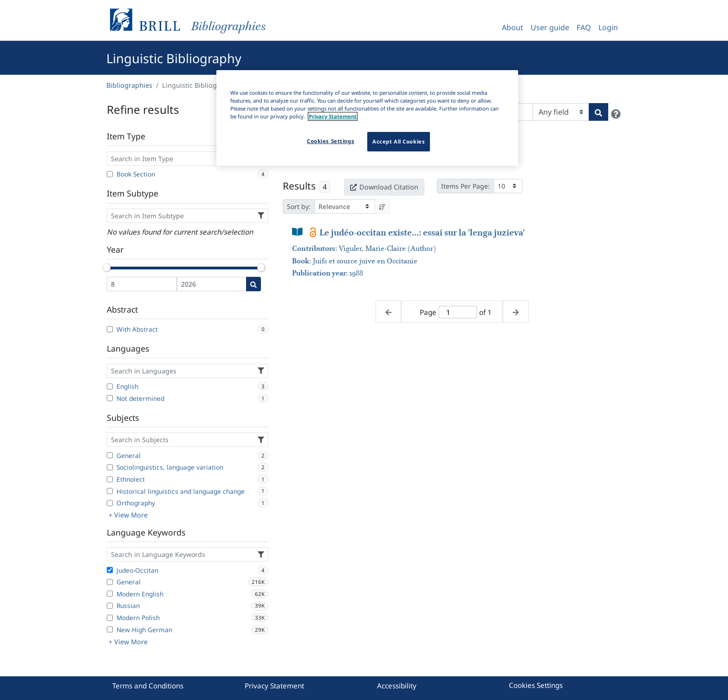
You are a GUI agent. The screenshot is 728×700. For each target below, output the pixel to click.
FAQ (584, 27)
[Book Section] (110, 174)
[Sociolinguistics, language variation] (110, 467)
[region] (367, 118)
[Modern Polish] (110, 618)
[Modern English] (110, 594)
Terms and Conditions (148, 686)
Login (608, 27)
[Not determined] (110, 398)
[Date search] (253, 284)
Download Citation (384, 187)
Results (299, 186)
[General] (110, 455)
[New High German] (110, 629)
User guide (550, 27)
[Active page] (458, 312)
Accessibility (397, 686)
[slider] (107, 268)
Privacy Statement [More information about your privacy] (333, 116)
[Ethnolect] (110, 479)
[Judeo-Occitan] (110, 570)
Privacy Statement (274, 686)
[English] (110, 386)
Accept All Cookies (399, 141)
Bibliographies (129, 85)
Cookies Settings (536, 685)
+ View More (128, 515)
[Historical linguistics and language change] (110, 491)
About (513, 27)
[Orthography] (110, 503)
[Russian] (110, 606)
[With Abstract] (110, 329)
